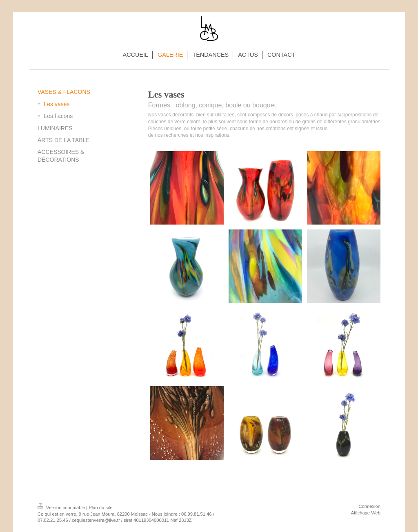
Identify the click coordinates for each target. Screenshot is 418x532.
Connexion (370, 506)
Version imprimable (62, 508)
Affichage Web (366, 513)
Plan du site (100, 508)
